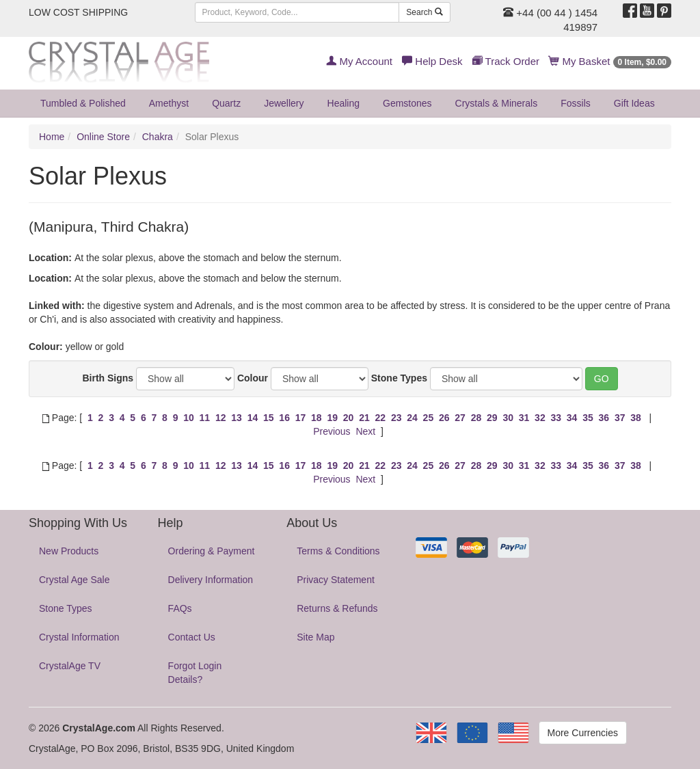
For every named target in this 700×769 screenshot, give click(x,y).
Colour (253, 378)
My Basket (610, 61)
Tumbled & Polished (83, 103)
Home (52, 137)
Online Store (103, 137)
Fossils (576, 103)
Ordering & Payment (212, 551)
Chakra (158, 137)
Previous (332, 431)
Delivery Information (211, 580)
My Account (359, 61)
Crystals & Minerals (497, 103)
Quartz (226, 103)
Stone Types (399, 378)
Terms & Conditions (338, 551)
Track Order (506, 61)
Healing (344, 103)
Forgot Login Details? (195, 673)
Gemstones (407, 103)
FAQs (180, 608)
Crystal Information (79, 637)
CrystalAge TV (70, 666)
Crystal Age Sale (75, 580)
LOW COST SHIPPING (78, 12)
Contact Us (192, 637)
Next (365, 431)
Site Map (315, 637)
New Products (69, 551)
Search (424, 12)
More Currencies (583, 733)
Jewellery (284, 103)
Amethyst (169, 103)
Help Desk (432, 61)
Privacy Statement (336, 580)
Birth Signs (108, 378)
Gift (634, 103)
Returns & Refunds (337, 608)
